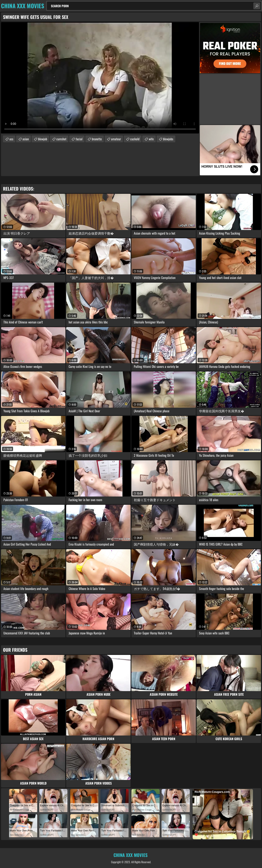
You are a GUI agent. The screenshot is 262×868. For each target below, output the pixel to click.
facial (79, 139)
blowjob (43, 139)
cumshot (61, 139)
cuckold (135, 139)
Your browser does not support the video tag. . (100, 78)
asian (26, 139)
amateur (116, 139)
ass (11, 139)
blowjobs (168, 139)
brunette (97, 139)
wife (151, 139)
